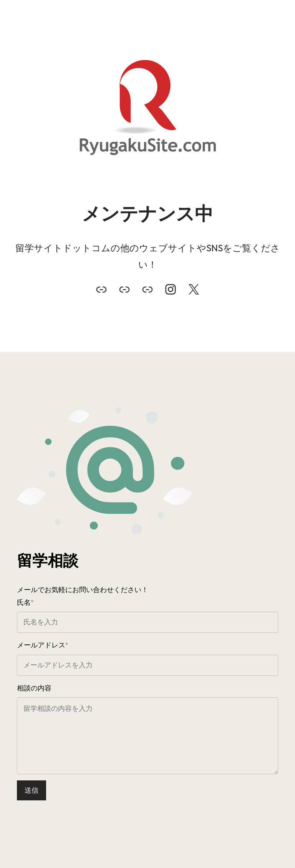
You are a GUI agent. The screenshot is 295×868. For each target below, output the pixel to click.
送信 (31, 790)
